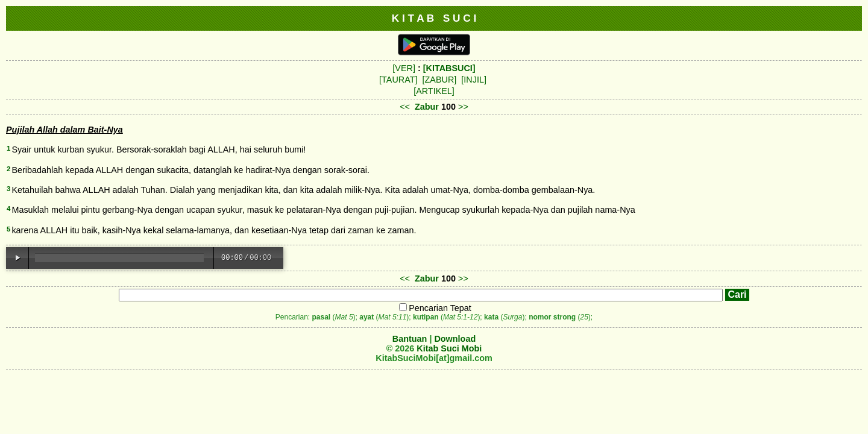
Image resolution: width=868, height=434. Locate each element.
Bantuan (410, 339)
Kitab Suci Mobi (449, 348)
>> (463, 107)
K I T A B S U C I (434, 18)
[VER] (404, 68)
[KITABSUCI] (449, 68)
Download (455, 339)
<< (405, 107)
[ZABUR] (440, 80)
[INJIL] (474, 80)
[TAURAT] (398, 80)
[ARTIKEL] (434, 91)
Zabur (427, 107)
